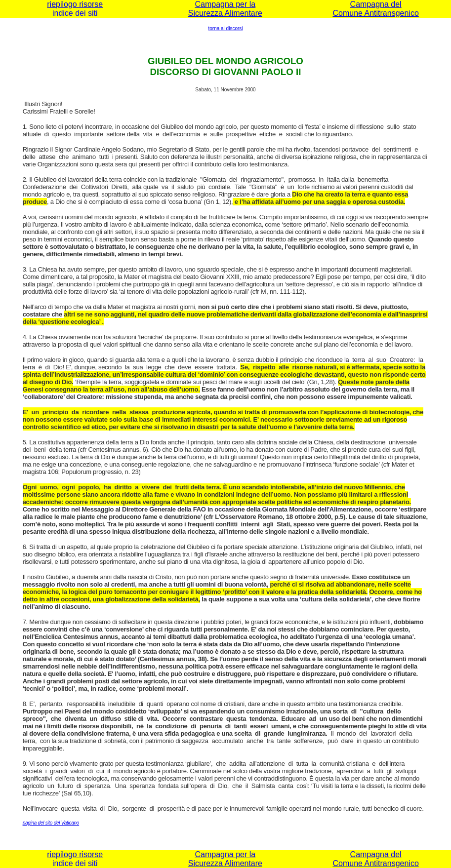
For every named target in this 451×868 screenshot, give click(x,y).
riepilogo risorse (75, 4)
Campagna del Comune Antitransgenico (375, 9)
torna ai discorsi (225, 28)
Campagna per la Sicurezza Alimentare (225, 9)
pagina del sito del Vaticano (51, 823)
